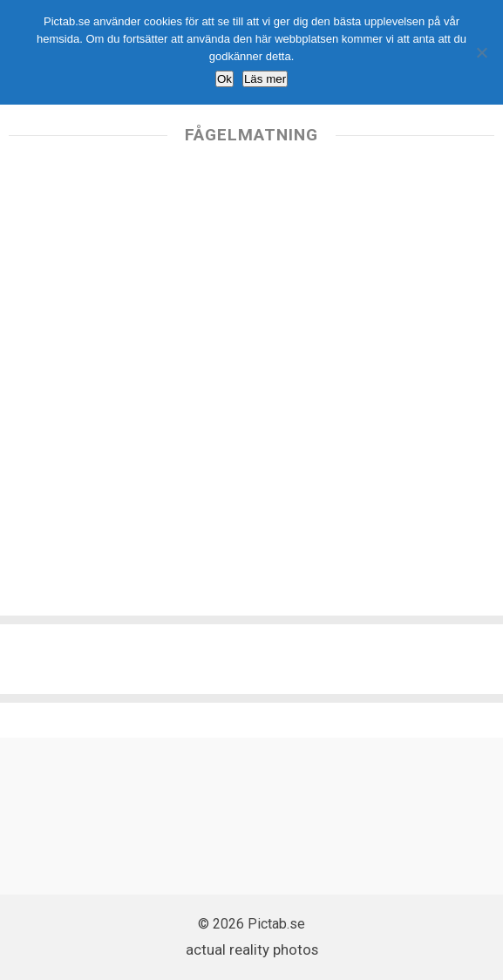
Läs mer (265, 79)
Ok (224, 79)
